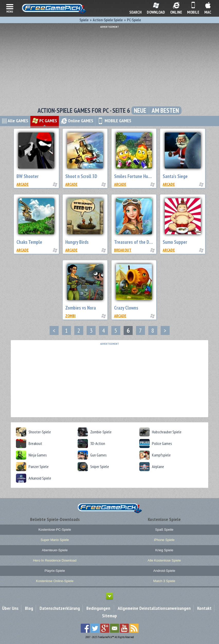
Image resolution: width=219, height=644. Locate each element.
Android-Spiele (164, 571)
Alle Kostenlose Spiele (164, 560)
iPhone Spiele (164, 540)
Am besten (165, 110)
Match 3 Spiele (164, 581)
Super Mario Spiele (55, 540)
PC (45, 121)
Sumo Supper (175, 242)
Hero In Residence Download (55, 560)
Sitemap (109, 616)
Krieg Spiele (164, 550)
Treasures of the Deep (135, 242)
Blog (29, 608)
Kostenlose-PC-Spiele (55, 530)
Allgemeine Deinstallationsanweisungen (154, 608)
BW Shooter (28, 176)
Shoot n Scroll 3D (81, 176)
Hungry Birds (77, 242)
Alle (15, 121)
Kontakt (204, 608)
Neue (140, 110)
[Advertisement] (109, 64)
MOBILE (114, 121)
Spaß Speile (164, 530)
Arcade (22, 184)
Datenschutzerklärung (60, 608)
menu (10, 8)
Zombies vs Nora (81, 308)
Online (77, 121)
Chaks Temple (29, 242)
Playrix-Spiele (55, 571)
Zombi (70, 316)
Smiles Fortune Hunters (136, 176)
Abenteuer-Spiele (55, 550)
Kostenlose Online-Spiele (55, 581)
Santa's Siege (175, 176)
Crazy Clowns (126, 308)
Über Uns (10, 608)
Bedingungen (98, 608)
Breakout (123, 250)
